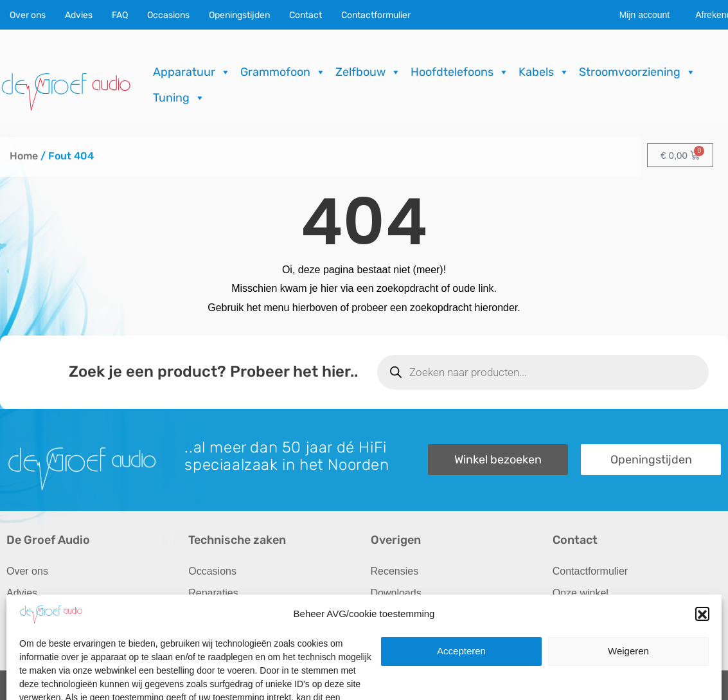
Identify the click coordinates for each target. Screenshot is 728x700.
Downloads (396, 593)
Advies (79, 15)
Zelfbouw (368, 72)
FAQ (120, 15)
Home (24, 156)
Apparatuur (192, 72)
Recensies (395, 571)
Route (566, 637)
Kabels (544, 72)
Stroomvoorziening (637, 72)
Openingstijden (239, 15)
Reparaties (213, 593)
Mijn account (645, 15)
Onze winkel (581, 593)
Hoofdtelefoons (460, 72)
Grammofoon (283, 72)
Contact (306, 15)
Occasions (168, 15)
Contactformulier (376, 15)
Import (203, 615)
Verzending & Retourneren (431, 615)
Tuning (179, 98)
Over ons (28, 15)
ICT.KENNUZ (695, 687)
